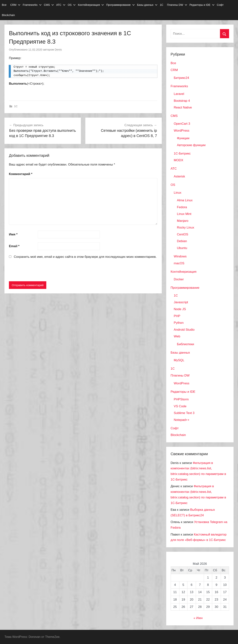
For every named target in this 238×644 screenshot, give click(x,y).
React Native (183, 107)
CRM (15, 5)
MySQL (179, 360)
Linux (178, 193)
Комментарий (21, 174)
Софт (220, 5)
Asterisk (179, 176)
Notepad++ (182, 420)
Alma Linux (185, 200)
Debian (182, 241)
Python (179, 323)
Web (177, 336)
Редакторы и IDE (202, 5)
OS (72, 5)
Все (4, 5)
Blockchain (8, 15)
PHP (177, 316)
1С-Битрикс (182, 153)
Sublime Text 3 (184, 413)
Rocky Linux (186, 227)
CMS (49, 5)
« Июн (198, 618)
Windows (180, 256)
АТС (61, 5)
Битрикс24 (181, 78)
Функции (183, 138)
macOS (179, 263)
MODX (179, 160)
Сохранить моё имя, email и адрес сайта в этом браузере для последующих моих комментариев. (85, 257)
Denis (58, 49)
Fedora (182, 207)
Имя (13, 234)
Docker (179, 279)
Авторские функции (191, 145)
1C (16, 106)
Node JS (180, 309)
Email (14, 246)
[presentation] (37, 271)
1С (162, 5)
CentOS (183, 234)
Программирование (120, 5)
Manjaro (183, 221)
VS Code (180, 406)
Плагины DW (177, 5)
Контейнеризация (91, 5)
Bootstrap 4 (182, 101)
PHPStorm (181, 399)
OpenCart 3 (182, 124)
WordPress (182, 131)
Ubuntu (182, 248)
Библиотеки (186, 344)
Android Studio (184, 330)
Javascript (181, 302)
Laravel (179, 94)
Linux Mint (184, 214)
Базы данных (147, 5)
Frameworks (32, 5)
